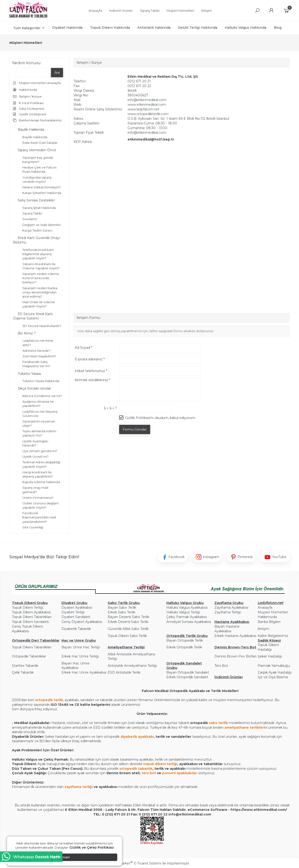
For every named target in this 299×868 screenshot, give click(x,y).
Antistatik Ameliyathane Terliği (132, 666)
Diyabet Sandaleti (76, 617)
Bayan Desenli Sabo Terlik (128, 617)
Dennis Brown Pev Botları (235, 656)
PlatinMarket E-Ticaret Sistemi (135, 863)
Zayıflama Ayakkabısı (231, 608)
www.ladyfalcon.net (143, 109)
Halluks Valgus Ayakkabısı (187, 608)
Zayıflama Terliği (228, 612)
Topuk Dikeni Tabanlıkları (32, 617)
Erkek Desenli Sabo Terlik (128, 622)
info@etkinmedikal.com (147, 100)
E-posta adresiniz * (90, 359)
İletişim (263, 629)
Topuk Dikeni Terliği (28, 608)
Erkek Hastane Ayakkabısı (235, 636)
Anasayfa (265, 608)
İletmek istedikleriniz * (93, 380)
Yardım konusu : (27, 63)
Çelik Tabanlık (23, 672)
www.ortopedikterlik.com (148, 114)
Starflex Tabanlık (25, 666)
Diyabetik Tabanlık (76, 629)
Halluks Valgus (25, 759)
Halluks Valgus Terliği (183, 612)
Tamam (64, 857)
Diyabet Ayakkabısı (77, 608)
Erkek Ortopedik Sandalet (187, 677)
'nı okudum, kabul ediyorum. (160, 418)
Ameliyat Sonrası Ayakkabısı (189, 622)
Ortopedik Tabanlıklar (29, 656)
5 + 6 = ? (110, 408)
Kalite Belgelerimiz (273, 636)
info (172, 814)
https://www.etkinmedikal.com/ (259, 810)
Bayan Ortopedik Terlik (185, 640)
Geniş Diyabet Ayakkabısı (82, 622)
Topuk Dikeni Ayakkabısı (31, 612)
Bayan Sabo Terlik (122, 608)
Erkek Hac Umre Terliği (80, 656)
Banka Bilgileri (269, 622)
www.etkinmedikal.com (147, 105)
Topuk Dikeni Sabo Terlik (127, 636)
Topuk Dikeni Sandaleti (30, 622)
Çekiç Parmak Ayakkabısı (187, 617)
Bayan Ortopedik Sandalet (188, 672)
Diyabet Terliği (73, 612)
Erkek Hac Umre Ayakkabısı (84, 672)
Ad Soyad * (84, 348)
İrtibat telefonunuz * (91, 371)
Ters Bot (221, 666)
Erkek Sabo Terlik (121, 612)
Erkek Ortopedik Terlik (184, 647)
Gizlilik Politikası (137, 418)
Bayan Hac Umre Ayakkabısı (75, 666)
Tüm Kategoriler (27, 28)
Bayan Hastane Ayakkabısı (227, 629)
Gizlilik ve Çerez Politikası (92, 847)
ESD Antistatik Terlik (124, 672)
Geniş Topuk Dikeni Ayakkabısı (27, 629)
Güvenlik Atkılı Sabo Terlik (128, 629)
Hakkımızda (267, 617)
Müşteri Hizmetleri (273, 612)
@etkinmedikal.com (193, 814)
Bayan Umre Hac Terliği (81, 647)
